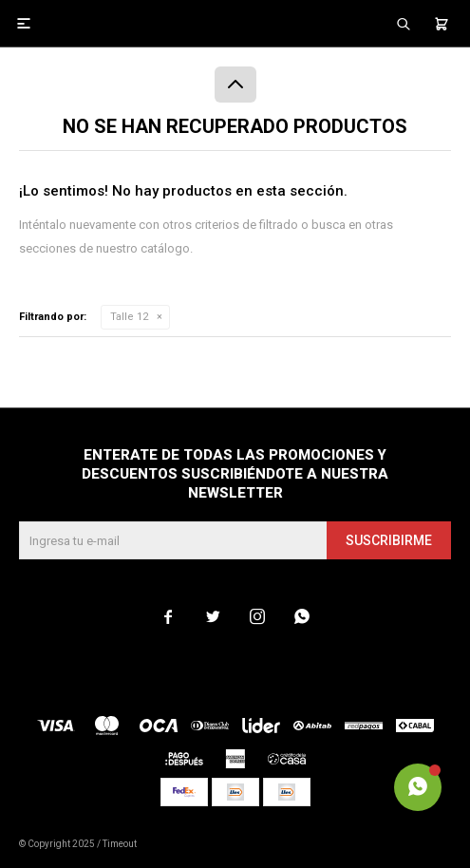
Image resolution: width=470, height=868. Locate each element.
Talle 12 (129, 317)
